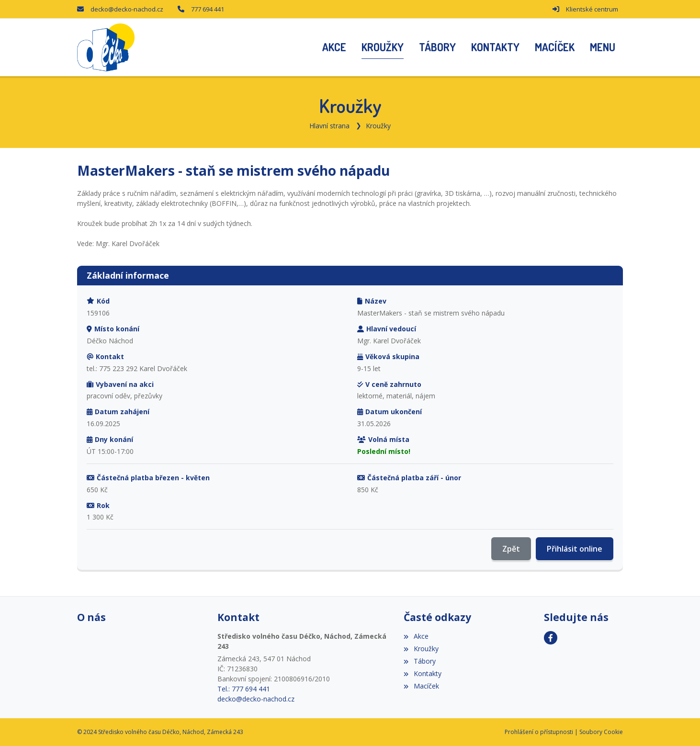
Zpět (511, 549)
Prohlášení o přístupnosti (539, 732)
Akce (416, 636)
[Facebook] (551, 638)
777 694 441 (208, 9)
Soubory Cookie (601, 732)
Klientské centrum (592, 9)
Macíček (421, 686)
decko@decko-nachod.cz (127, 9)
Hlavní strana (329, 126)
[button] (603, 47)
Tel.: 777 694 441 (244, 689)
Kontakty (422, 673)
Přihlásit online (575, 549)
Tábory (419, 661)
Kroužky (378, 126)
